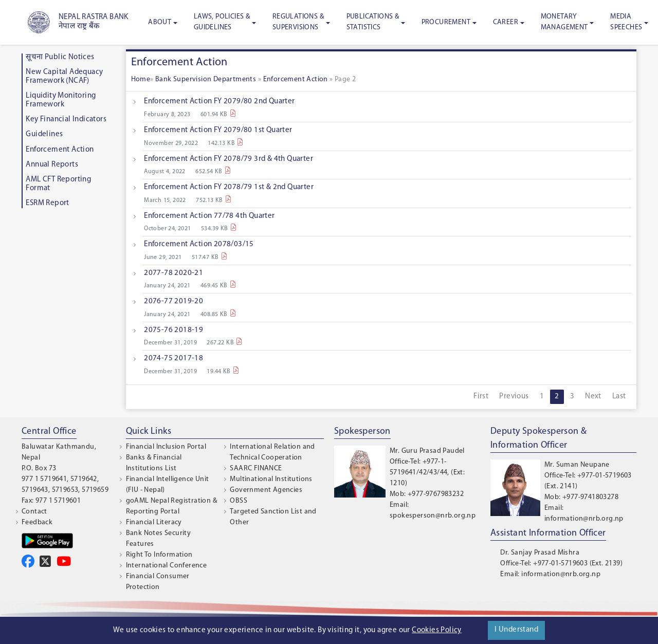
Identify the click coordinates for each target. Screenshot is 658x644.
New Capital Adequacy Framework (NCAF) (64, 77)
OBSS (239, 501)
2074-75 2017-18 (173, 358)
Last (619, 397)
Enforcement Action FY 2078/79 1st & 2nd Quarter (229, 187)
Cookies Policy (437, 630)
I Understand (516, 630)
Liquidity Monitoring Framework (61, 100)
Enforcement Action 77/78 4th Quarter (209, 216)
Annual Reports (52, 165)
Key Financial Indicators (66, 119)
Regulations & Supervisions (298, 22)
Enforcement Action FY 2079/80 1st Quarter (218, 130)
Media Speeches (626, 22)
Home (141, 79)
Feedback (37, 522)
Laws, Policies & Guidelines (222, 22)
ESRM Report (47, 203)
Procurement (446, 22)
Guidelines (44, 134)
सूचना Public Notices (60, 57)
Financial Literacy (154, 522)
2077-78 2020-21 (173, 273)
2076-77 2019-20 (173, 301)
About (160, 22)
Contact (34, 512)
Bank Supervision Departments (207, 79)
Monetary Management (564, 22)
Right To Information (159, 555)
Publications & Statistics (373, 22)
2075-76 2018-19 (173, 330)
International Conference (167, 566)
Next (593, 397)
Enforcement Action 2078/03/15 (199, 244)
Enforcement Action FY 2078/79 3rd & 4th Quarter (229, 159)
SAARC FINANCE (256, 468)
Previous (514, 397)
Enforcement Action (60, 150)
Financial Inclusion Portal (166, 447)
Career (506, 22)
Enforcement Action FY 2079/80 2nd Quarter (219, 102)
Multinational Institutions (271, 479)
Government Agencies (266, 490)
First (481, 397)
